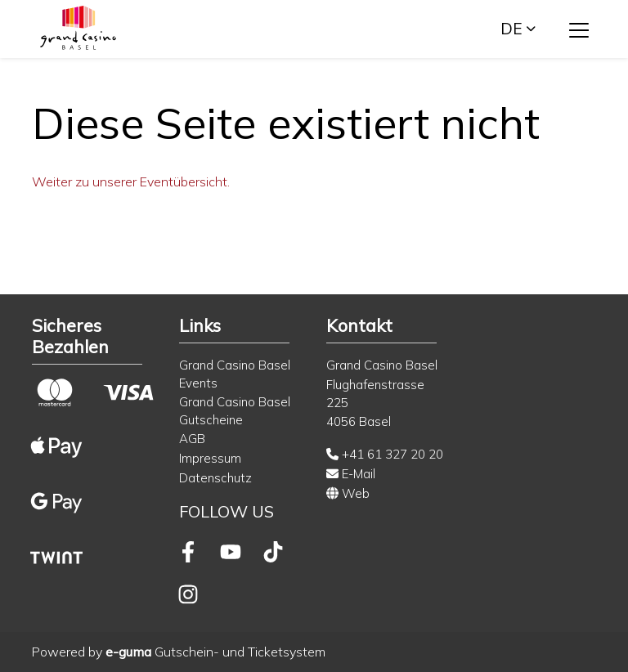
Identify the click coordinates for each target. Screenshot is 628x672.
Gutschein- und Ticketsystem (215, 652)
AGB (192, 439)
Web (348, 493)
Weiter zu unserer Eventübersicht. (131, 181)
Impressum (210, 458)
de (511, 29)
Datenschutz (215, 478)
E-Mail (351, 474)
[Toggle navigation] (579, 29)
